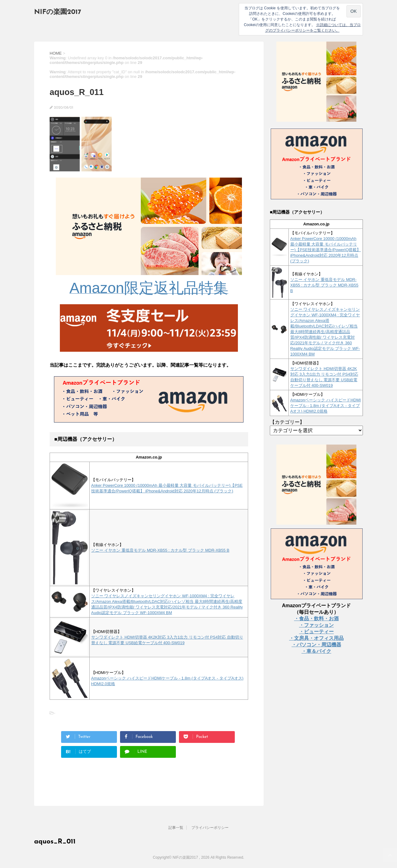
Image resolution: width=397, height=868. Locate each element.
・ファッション (316, 625)
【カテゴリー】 (287, 422)
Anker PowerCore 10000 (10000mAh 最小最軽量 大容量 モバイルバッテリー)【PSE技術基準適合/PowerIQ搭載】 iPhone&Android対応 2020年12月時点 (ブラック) (326, 250)
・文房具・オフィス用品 (316, 638)
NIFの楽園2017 (58, 12)
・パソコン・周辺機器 (316, 645)
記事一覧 (176, 828)
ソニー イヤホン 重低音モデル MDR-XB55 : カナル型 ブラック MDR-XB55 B (160, 550)
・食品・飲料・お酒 (316, 619)
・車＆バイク (316, 651)
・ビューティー (316, 632)
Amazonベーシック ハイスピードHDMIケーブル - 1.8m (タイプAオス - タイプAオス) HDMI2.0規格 (326, 406)
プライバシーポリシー (210, 828)
